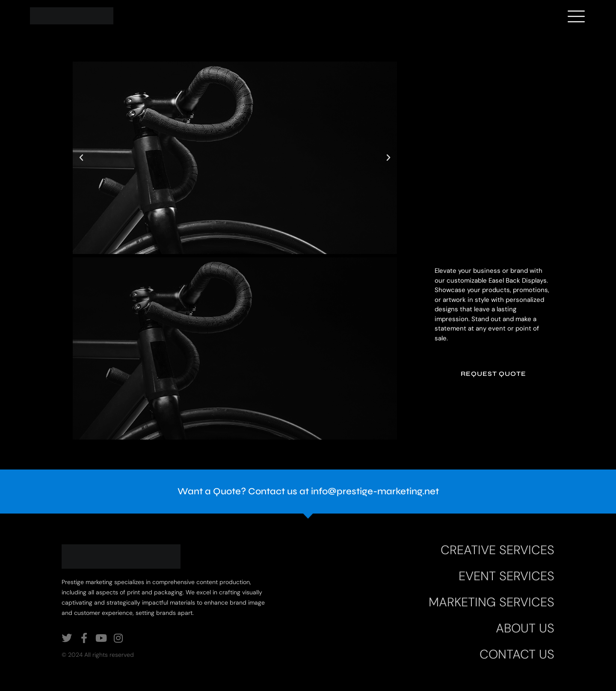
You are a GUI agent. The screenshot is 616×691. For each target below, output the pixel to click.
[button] (81, 158)
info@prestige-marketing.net (375, 491)
